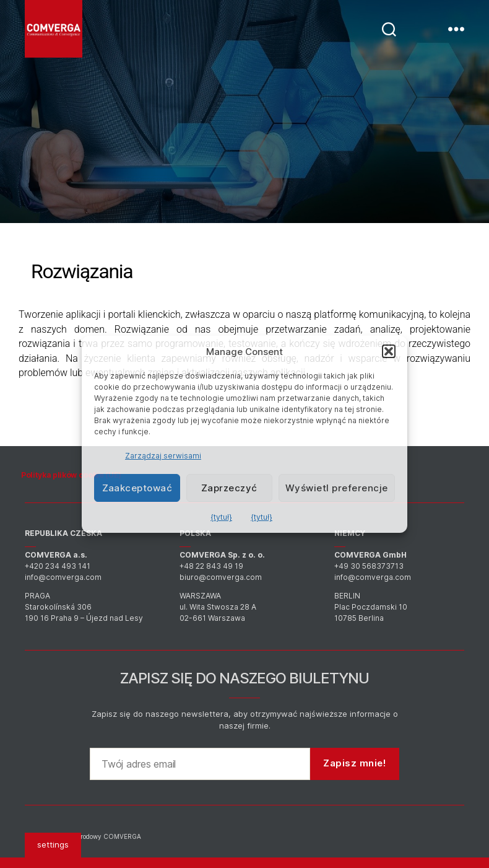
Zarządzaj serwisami (163, 456)
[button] (389, 351)
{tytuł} (221, 517)
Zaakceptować (137, 488)
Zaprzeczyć (229, 488)
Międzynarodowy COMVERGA (96, 836)
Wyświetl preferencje (337, 488)
